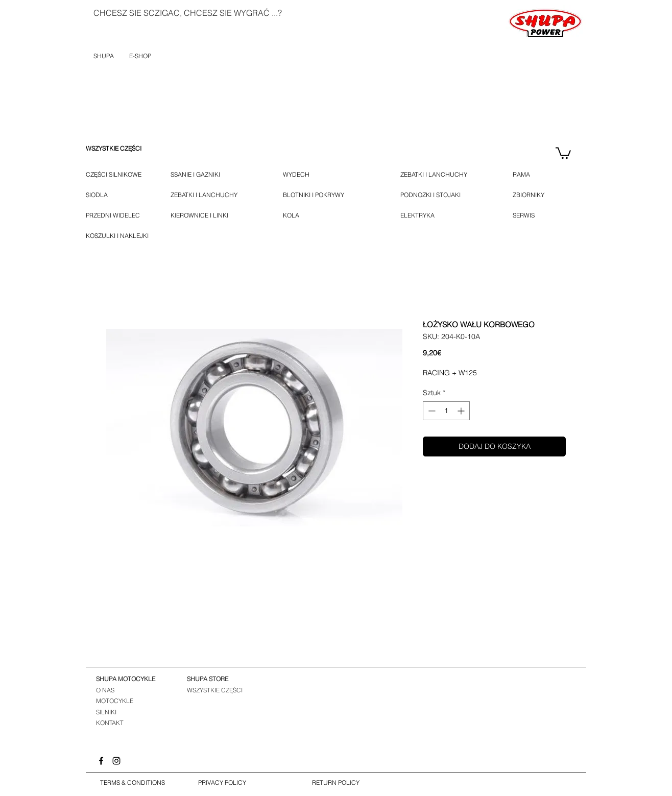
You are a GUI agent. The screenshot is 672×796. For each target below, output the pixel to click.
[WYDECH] (299, 175)
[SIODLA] (97, 195)
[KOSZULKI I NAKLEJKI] (121, 236)
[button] (563, 152)
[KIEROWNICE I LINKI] (213, 215)
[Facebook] (101, 761)
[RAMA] (527, 175)
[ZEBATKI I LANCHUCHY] (204, 195)
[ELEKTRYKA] (417, 215)
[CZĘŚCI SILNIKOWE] (114, 175)
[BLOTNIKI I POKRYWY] (328, 195)
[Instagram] (116, 761)
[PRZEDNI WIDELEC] (113, 215)
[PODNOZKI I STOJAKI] (442, 195)
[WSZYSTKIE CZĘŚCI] (114, 149)
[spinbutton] (446, 411)
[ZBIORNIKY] (529, 195)
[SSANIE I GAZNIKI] (209, 175)
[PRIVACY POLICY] (222, 783)
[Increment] (462, 411)
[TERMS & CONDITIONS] (132, 783)
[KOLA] (297, 215)
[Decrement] (431, 411)
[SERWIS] (525, 215)
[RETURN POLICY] (335, 783)
